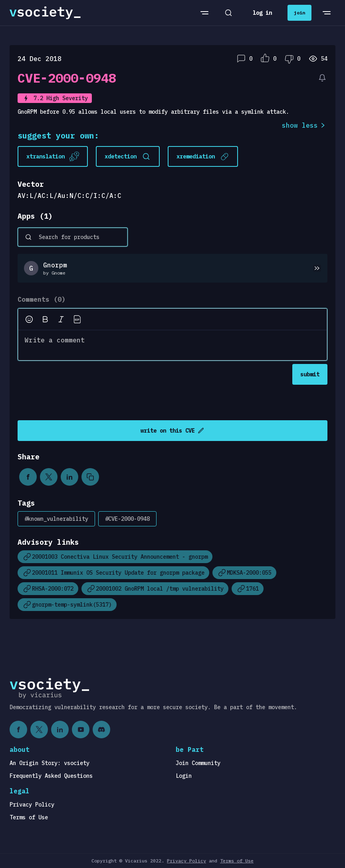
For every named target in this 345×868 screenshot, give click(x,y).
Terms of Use (29, 817)
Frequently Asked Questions (51, 776)
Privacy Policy (32, 805)
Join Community (198, 763)
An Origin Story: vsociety (50, 763)
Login (184, 776)
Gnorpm (55, 265)
